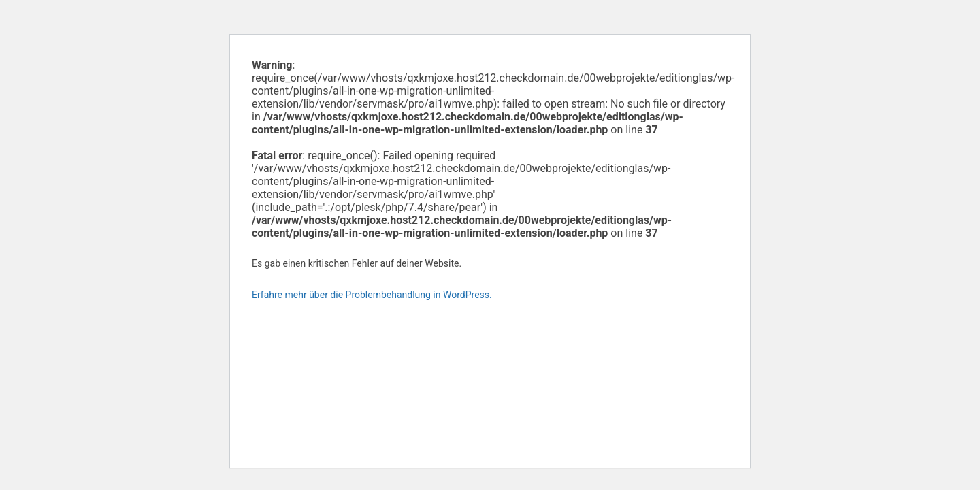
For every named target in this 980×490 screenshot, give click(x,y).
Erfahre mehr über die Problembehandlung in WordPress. (372, 295)
